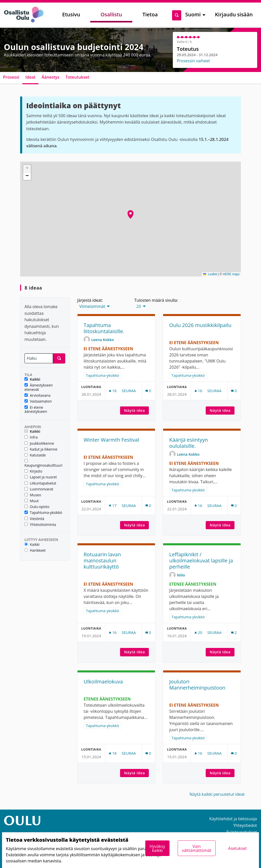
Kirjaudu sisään (234, 14)
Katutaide (35, 455)
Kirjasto (33, 471)
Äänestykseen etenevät (39, 388)
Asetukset (237, 848)
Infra (31, 437)
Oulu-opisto (37, 507)
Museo (33, 495)
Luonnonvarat (39, 489)
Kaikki (32, 379)
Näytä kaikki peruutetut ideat (217, 794)
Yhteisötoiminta (40, 525)
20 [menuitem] (139, 306)
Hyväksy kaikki (157, 848)
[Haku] (39, 358)
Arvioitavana (37, 396)
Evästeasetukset (242, 832)
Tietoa (150, 14)
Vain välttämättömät (197, 848)
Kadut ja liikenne (41, 449)
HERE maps (231, 274)
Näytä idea (136, 410)
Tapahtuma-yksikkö (43, 513)
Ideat (31, 77)
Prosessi (11, 77)
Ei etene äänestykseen (36, 410)
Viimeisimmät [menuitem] (92, 306)
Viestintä (34, 519)
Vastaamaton (38, 401)
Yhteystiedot (245, 825)
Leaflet (210, 274)
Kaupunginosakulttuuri (43, 463)
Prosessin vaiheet (193, 61)
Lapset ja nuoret (41, 477)
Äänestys (50, 77)
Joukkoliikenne (39, 444)
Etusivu (71, 14)
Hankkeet (35, 551)
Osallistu (111, 14)
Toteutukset (77, 77)
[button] (130, 214)
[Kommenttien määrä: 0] (148, 391)
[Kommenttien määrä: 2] (234, 632)
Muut (32, 501)
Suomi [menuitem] (193, 14)
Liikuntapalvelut (40, 483)
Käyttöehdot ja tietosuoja (233, 819)
